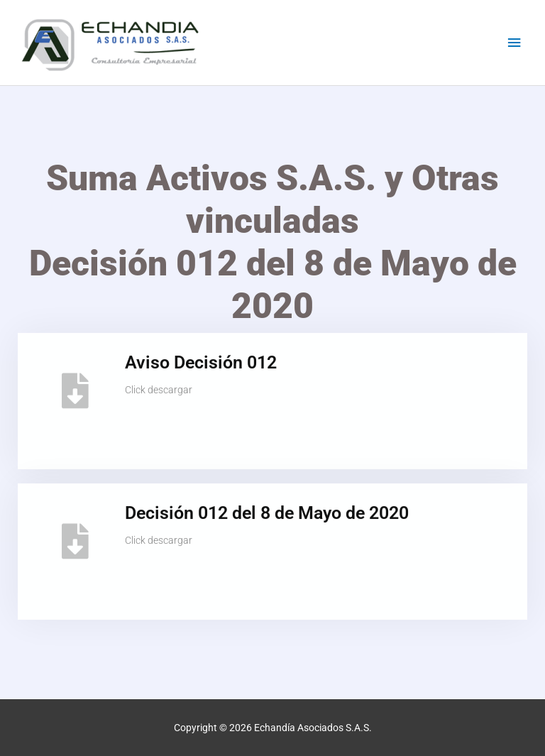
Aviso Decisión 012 (201, 355)
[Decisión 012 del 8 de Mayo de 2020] (75, 534)
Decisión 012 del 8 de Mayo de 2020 (267, 506)
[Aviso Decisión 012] (75, 383)
